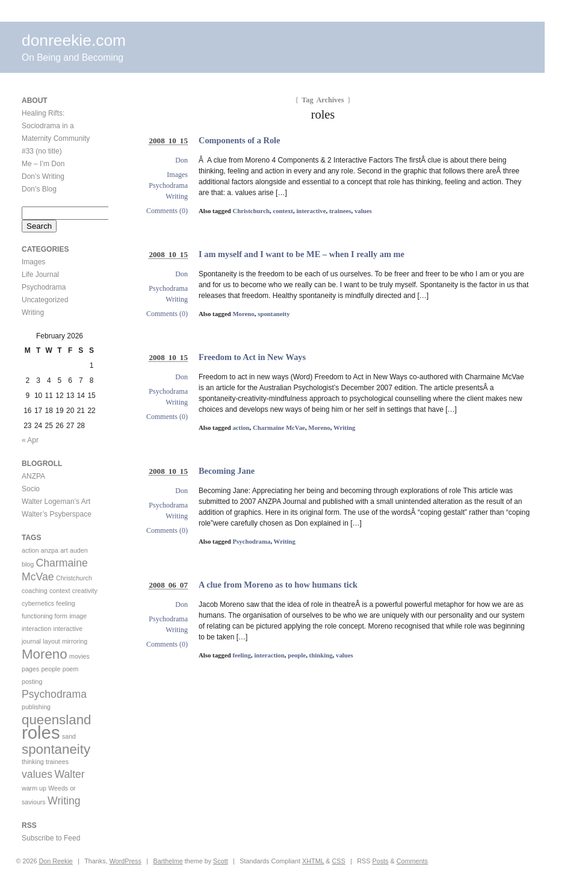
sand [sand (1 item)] (69, 736)
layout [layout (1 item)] (51, 641)
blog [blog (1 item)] (28, 564)
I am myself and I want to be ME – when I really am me (302, 254)
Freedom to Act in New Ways (252, 357)
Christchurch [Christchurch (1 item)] (74, 578)
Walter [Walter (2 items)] (69, 774)
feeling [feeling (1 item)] (65, 603)
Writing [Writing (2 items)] (64, 801)
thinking (321, 655)
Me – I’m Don (43, 164)
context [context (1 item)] (60, 591)
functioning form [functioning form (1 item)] (45, 616)
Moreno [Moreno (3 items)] (45, 654)
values (363, 211)
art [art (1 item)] (64, 550)
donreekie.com (74, 40)
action (241, 427)
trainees (340, 211)
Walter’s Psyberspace (57, 514)
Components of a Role (240, 140)
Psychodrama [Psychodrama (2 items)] (54, 694)
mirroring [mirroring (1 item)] (75, 641)
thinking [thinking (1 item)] (33, 762)
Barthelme (168, 861)
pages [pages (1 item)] (30, 669)
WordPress (125, 861)
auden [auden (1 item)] (79, 550)
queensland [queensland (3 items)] (56, 720)
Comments (412, 861)
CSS (339, 861)
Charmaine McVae (279, 427)
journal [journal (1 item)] (31, 641)
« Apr (30, 440)
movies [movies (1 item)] (79, 656)
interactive (311, 211)
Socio (31, 489)
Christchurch (251, 211)
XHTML (313, 861)
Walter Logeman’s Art (56, 502)
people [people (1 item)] (51, 669)
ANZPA (33, 476)
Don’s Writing (43, 176)
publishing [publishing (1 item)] (36, 707)
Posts (381, 861)
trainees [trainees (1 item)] (57, 762)
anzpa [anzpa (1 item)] (50, 550)
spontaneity (274, 314)
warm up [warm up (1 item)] (34, 788)
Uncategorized (45, 300)
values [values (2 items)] (37, 774)
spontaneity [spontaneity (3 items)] (56, 749)
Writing (177, 196)
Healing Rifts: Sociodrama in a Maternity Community (56, 126)
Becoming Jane (227, 471)
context (283, 211)
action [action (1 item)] (30, 550)
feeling (242, 655)
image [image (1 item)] (78, 616)
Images (177, 175)
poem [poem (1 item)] (71, 669)
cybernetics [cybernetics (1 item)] (38, 603)
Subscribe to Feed (51, 838)
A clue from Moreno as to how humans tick (278, 585)
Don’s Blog (39, 189)
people (297, 655)
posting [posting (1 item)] (32, 682)
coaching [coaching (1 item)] (35, 591)
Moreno (243, 314)
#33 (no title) (42, 151)
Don (181, 160)
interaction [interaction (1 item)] (36, 629)
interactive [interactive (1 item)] (68, 629)
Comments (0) (167, 211)
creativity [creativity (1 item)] (85, 591)
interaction (269, 655)
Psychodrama (168, 185)
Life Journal (40, 275)
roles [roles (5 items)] (41, 732)
